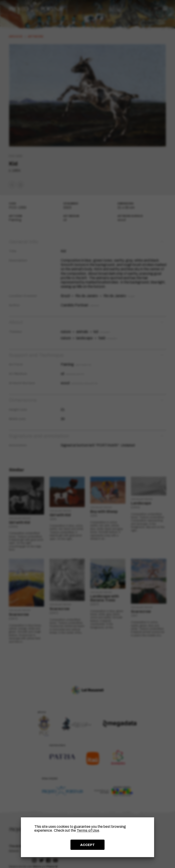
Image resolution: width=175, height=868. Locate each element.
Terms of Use (88, 830)
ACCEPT (87, 845)
